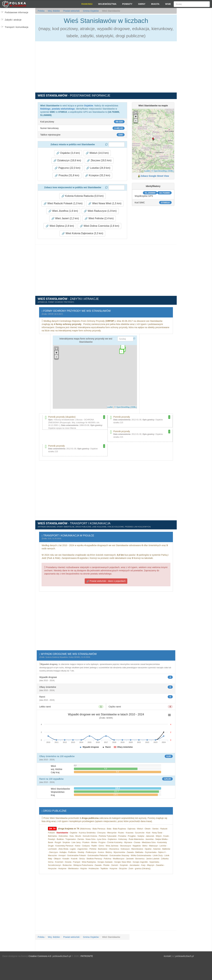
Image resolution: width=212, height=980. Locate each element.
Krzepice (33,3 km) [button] (98, 175)
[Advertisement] (194, 65)
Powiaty (127, 4)
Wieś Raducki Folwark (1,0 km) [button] (63, 203)
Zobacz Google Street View (155, 176)
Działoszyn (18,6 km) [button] (67, 160)
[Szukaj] (192, 4)
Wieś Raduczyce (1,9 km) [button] (100, 211)
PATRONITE (87, 956)
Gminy (142, 4)
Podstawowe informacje (17, 12)
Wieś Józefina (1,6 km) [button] (63, 211)
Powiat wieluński (71, 11)
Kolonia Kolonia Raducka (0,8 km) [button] (82, 196)
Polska (41, 11)
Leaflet (147, 171)
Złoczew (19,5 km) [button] (99, 160)
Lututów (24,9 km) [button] (98, 168)
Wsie (168, 4)
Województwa (107, 4)
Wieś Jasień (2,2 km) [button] (65, 218)
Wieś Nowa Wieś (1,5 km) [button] (105, 203)
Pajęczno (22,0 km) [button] (67, 168)
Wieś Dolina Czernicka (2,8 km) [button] (100, 226)
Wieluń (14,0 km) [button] (97, 153)
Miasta (155, 4)
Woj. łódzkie (53, 11)
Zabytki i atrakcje (13, 20)
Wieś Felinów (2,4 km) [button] (99, 218)
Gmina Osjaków (91, 11)
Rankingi (87, 4)
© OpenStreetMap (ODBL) (163, 171)
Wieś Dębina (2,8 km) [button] (60, 226)
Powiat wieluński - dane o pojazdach (106, 581)
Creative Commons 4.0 (40, 956)
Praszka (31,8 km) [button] (67, 175)
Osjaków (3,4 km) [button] (68, 153)
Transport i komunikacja (17, 27)
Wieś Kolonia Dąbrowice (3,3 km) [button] (82, 233)
